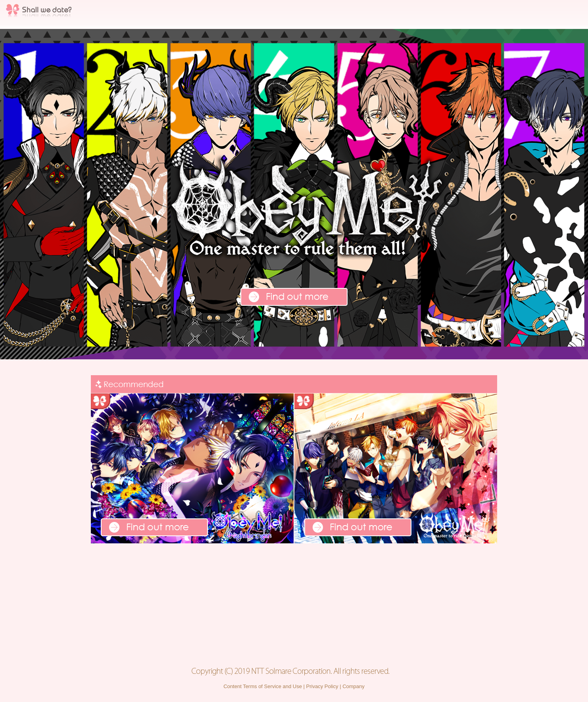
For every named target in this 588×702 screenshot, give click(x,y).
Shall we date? (39, 12)
